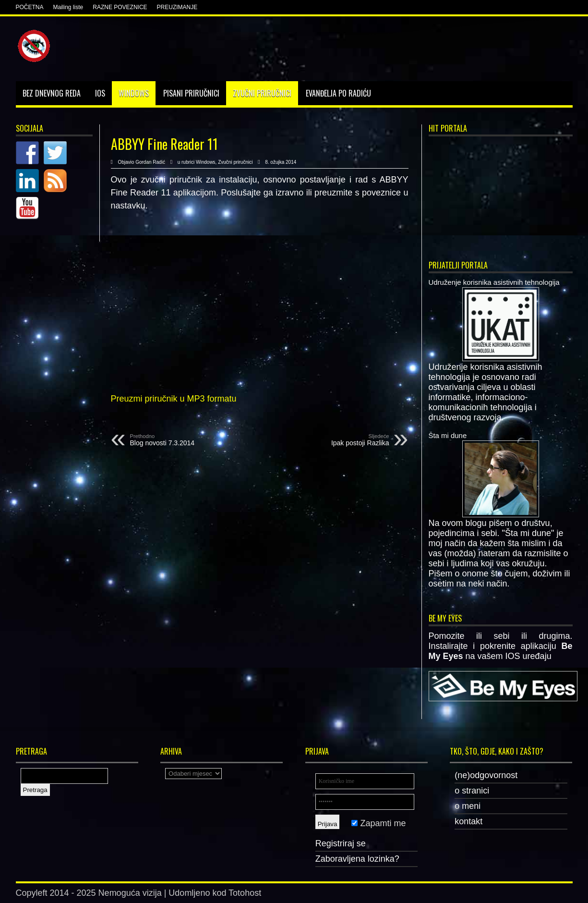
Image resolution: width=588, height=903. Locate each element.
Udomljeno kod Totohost (215, 893)
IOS (100, 93)
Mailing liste (68, 7)
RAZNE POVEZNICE (120, 7)
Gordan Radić (150, 162)
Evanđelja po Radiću (338, 93)
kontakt (468, 821)
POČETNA (30, 7)
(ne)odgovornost (486, 775)
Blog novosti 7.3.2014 (189, 440)
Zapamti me (378, 823)
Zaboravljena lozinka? (357, 859)
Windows (134, 93)
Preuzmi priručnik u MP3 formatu (174, 399)
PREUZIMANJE (177, 7)
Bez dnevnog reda (52, 93)
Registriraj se (341, 843)
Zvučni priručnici (262, 93)
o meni (468, 806)
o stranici (472, 791)
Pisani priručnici (191, 93)
